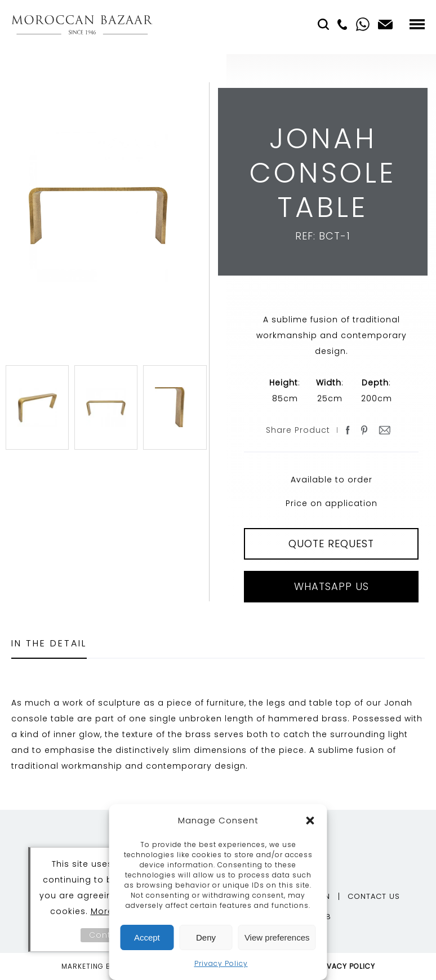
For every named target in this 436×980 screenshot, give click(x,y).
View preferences (277, 937)
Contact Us (374, 896)
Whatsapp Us (332, 586)
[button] (310, 821)
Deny (206, 937)
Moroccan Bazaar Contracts (82, 25)
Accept (147, 937)
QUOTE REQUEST (331, 544)
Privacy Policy (221, 963)
